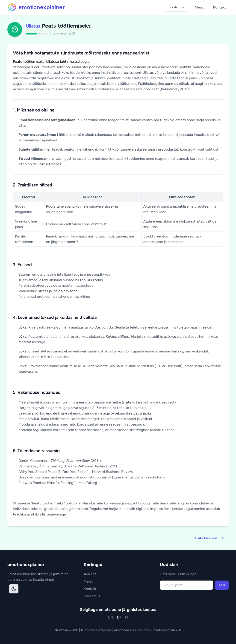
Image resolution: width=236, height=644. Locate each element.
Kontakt (219, 7)
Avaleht (90, 574)
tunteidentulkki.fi (167, 630)
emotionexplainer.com (133, 630)
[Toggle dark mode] (14, 589)
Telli (222, 585)
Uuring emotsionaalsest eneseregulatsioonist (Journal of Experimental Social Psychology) (92, 477)
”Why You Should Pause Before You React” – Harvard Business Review (76, 472)
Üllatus (33, 26)
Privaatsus (92, 596)
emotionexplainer (36, 7)
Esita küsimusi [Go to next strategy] (210, 538)
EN (111, 617)
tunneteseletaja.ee (97, 630)
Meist (199, 7)
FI (126, 617)
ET (119, 617)
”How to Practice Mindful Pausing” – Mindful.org (58, 483)
